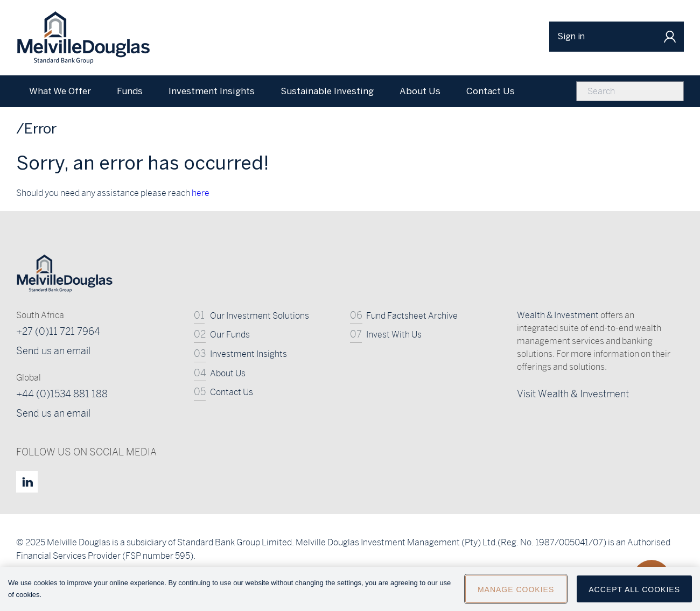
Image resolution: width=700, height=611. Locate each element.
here (201, 193)
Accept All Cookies (634, 597)
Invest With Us (394, 335)
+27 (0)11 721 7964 (58, 331)
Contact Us (232, 392)
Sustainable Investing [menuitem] (327, 91)
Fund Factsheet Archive (412, 316)
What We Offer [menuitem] (60, 91)
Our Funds (230, 335)
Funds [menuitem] (130, 91)
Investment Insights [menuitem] (212, 91)
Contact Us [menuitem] (491, 91)
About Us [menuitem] (420, 91)
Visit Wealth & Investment (573, 394)
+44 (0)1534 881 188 (62, 394)
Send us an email (53, 351)
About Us (228, 373)
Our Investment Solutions (260, 316)
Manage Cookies (516, 597)
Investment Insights (248, 354)
